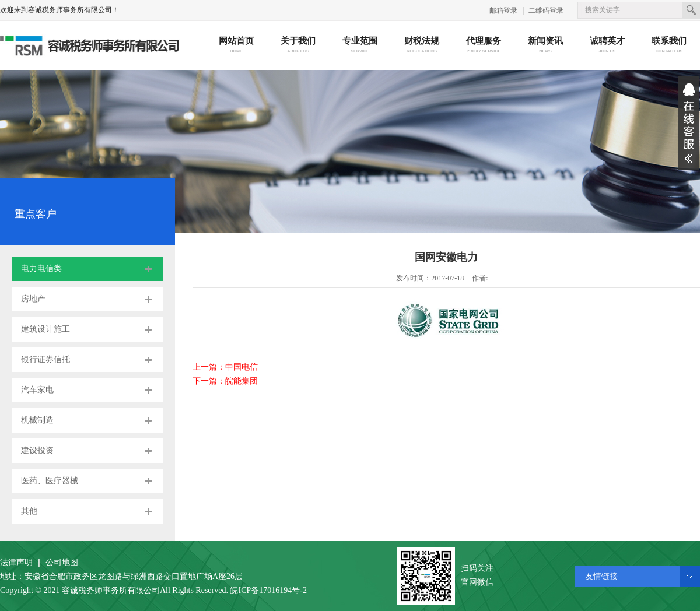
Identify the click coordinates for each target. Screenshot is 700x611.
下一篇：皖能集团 (225, 381)
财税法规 (422, 46)
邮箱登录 (503, 10)
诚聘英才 (608, 46)
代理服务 (484, 46)
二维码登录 (546, 10)
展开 (689, 123)
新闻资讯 (546, 46)
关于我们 (298, 46)
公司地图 (62, 562)
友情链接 (601, 576)
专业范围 (360, 46)
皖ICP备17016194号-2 (268, 590)
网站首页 (237, 46)
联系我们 (669, 46)
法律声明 (16, 562)
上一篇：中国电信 (225, 367)
